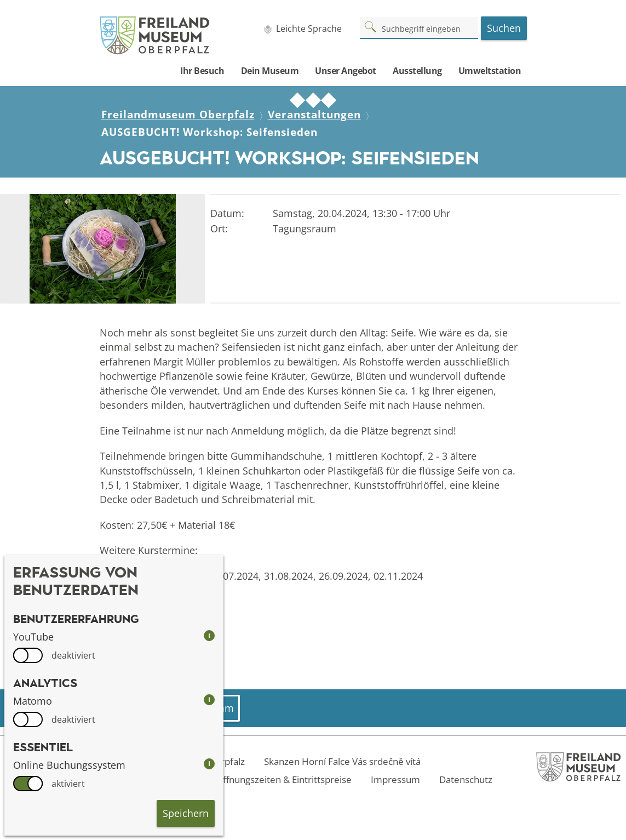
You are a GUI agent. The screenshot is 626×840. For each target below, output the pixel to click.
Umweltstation (490, 71)
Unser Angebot (346, 71)
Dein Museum (270, 71)
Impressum (395, 779)
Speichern (186, 813)
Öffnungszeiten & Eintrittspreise (284, 779)
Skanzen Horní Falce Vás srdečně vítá (342, 761)
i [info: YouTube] (209, 635)
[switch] (28, 655)
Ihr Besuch (202, 71)
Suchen (504, 28)
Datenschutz (466, 779)
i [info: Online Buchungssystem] (209, 764)
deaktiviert (73, 655)
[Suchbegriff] (419, 27)
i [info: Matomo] (209, 699)
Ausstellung (417, 71)
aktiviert (68, 784)
